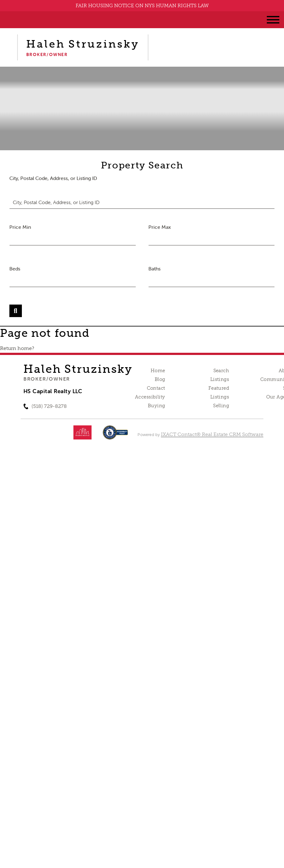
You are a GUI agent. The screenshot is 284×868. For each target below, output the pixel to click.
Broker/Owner (47, 379)
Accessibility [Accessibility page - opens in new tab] (150, 397)
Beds (15, 269)
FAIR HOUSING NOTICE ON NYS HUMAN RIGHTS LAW (142, 5)
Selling (221, 406)
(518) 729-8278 (49, 406)
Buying (157, 406)
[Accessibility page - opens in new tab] (115, 436)
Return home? (17, 348)
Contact (156, 388)
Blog (160, 379)
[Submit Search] (16, 311)
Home (158, 371)
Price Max (160, 227)
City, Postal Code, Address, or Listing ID (53, 178)
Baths (154, 269)
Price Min (20, 227)
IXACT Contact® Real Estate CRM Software (212, 434)
